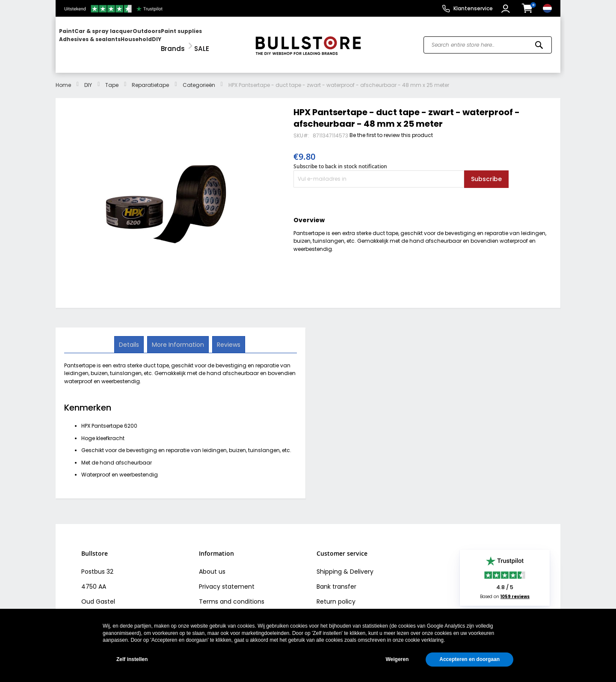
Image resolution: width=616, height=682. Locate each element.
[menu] (151, 41)
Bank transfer (336, 579)
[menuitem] (92, 41)
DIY (88, 77)
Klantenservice (473, 8)
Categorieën (199, 77)
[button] (507, 9)
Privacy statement (227, 579)
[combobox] (488, 41)
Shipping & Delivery (345, 564)
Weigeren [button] (397, 659)
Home (63, 77)
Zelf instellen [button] (132, 659)
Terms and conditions (232, 594)
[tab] (130, 337)
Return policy (336, 594)
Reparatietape (150, 77)
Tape (112, 77)
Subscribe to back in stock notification (340, 159)
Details (130, 336)
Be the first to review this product (391, 127)
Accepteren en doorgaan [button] (469, 659)
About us (212, 564)
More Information (178, 336)
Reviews (228, 336)
